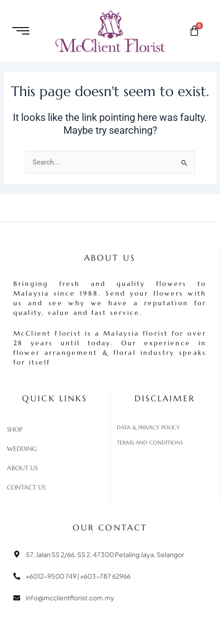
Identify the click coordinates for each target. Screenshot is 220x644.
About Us (22, 468)
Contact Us (26, 487)
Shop (15, 429)
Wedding (22, 449)
